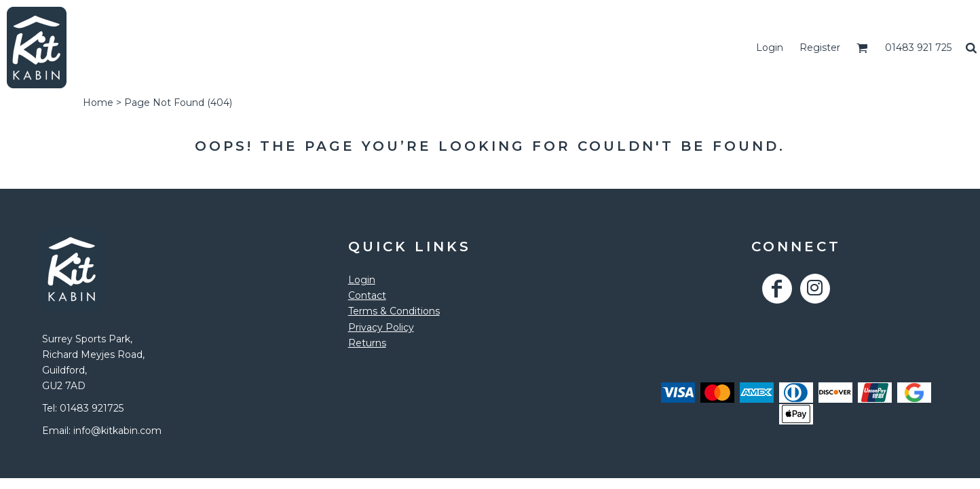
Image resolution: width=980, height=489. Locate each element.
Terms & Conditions (394, 311)
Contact (367, 295)
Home (98, 103)
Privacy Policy (381, 327)
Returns (367, 343)
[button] (862, 48)
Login (770, 48)
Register (820, 48)
